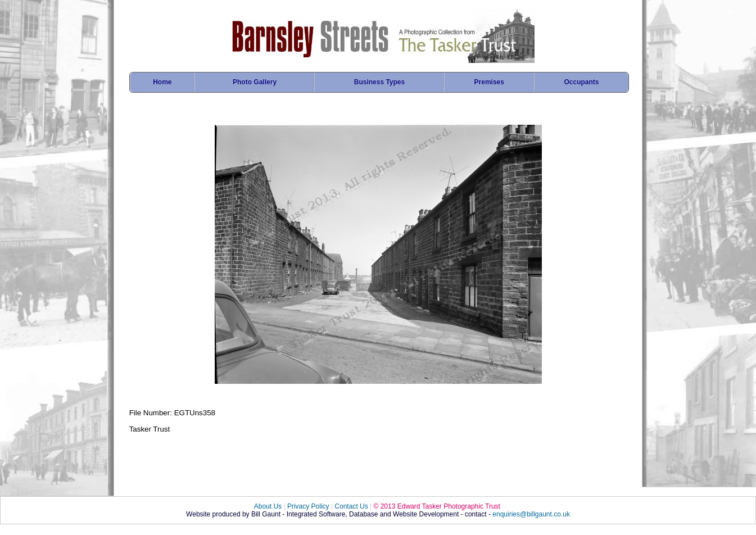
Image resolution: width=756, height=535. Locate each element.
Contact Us (351, 506)
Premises (489, 82)
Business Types (379, 82)
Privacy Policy (308, 506)
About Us (268, 506)
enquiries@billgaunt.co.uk (531, 514)
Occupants (581, 82)
